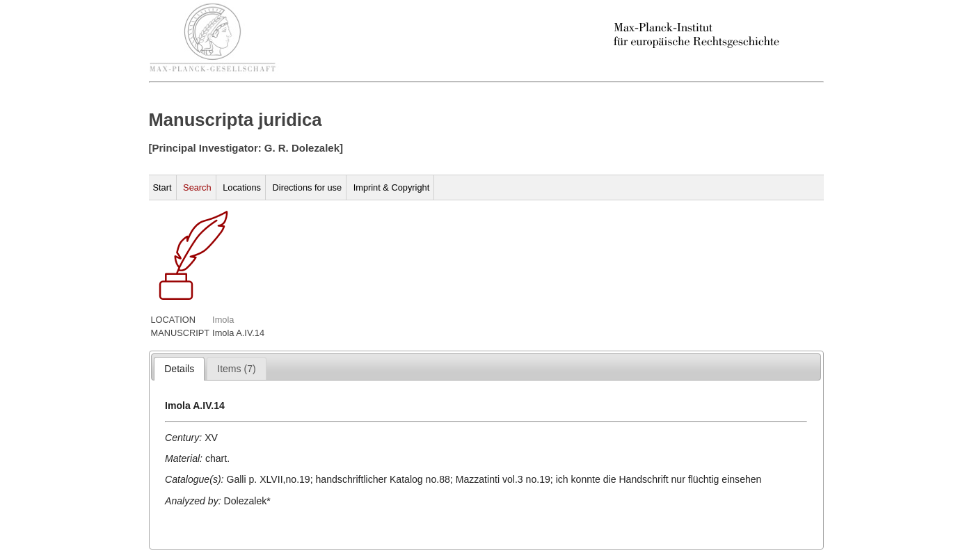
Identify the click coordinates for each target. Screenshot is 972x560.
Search (197, 187)
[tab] (179, 369)
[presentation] (179, 369)
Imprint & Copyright (392, 187)
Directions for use (308, 187)
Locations (242, 187)
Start (162, 187)
